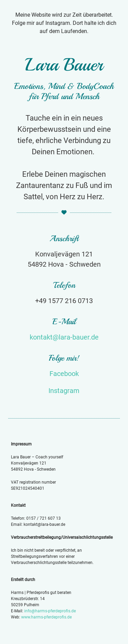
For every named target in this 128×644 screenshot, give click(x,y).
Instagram (64, 391)
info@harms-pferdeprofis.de (50, 611)
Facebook (64, 374)
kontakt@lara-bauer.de (64, 337)
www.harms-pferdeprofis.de (46, 617)
